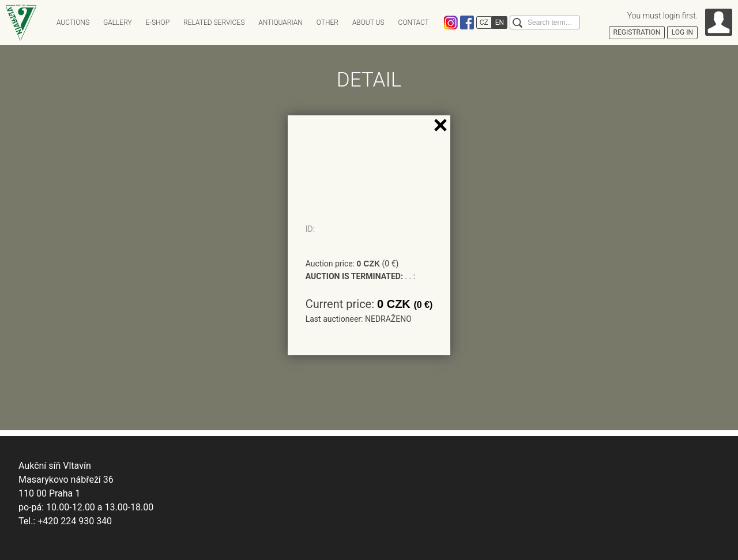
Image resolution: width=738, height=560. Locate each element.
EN (500, 22)
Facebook (467, 22)
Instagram (451, 22)
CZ (484, 22)
